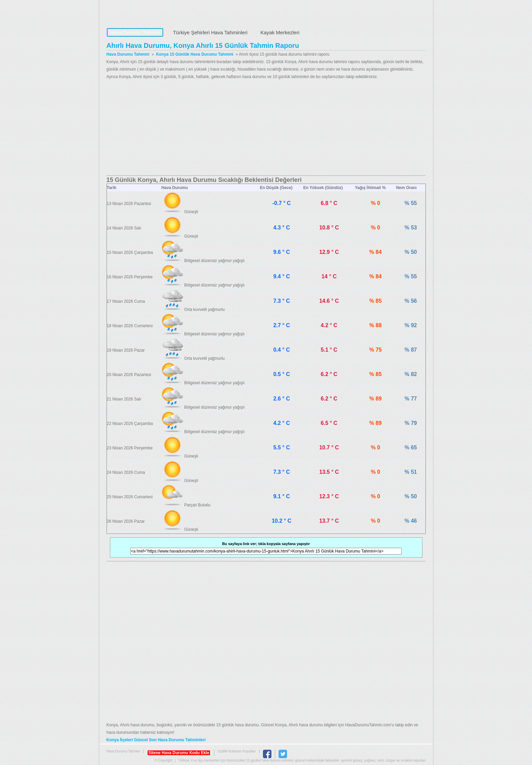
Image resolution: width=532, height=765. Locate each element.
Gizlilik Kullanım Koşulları (237, 751)
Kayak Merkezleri (280, 32)
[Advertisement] (266, 128)
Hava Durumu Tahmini (149, 12)
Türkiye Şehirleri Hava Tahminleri (210, 32)
